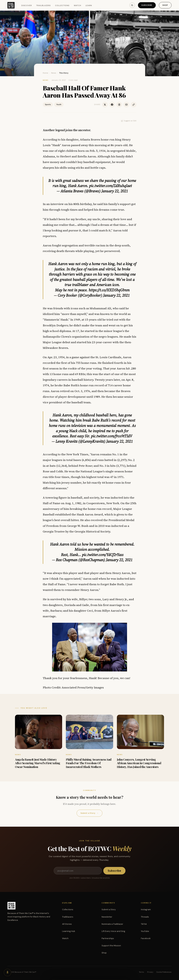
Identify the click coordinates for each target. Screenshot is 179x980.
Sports (48, 104)
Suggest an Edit (129, 121)
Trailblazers (43, 5)
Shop (165, 5)
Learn (89, 5)
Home (45, 73)
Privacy (150, 972)
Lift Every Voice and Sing (113, 931)
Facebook (146, 938)
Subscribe (147, 5)
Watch (77, 5)
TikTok (144, 924)
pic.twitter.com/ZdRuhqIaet (110, 186)
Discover (27, 5)
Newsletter (107, 917)
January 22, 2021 (115, 191)
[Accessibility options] (7, 973)
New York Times (77, 454)
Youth (59, 104)
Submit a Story (89, 813)
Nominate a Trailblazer (112, 924)
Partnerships (108, 938)
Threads (145, 917)
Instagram (146, 909)
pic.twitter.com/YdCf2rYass (103, 555)
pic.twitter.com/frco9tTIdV (112, 436)
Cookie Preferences (164, 972)
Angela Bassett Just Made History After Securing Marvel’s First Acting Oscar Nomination (38, 763)
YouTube (145, 931)
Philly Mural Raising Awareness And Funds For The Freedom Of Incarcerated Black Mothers (89, 763)
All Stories (67, 924)
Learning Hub (69, 931)
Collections (62, 5)
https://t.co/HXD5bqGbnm (109, 290)
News (54, 73)
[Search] (132, 5)
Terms (141, 972)
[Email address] (78, 871)
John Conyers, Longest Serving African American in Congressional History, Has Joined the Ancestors (139, 763)
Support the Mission (111, 946)
